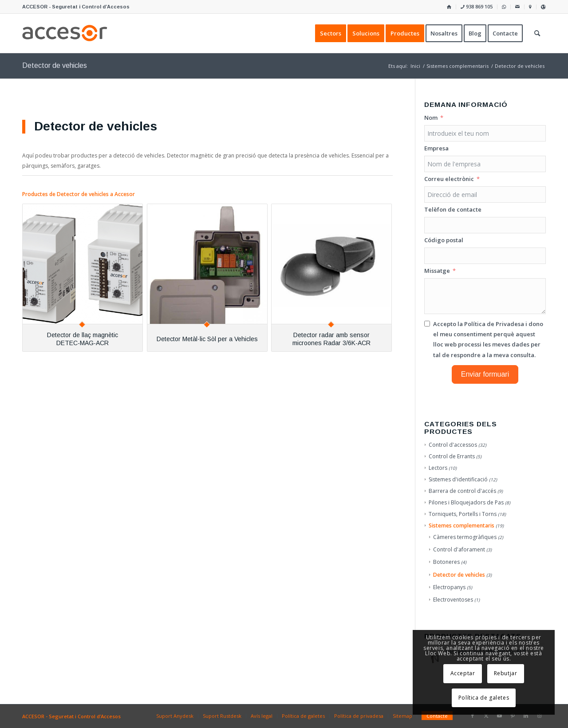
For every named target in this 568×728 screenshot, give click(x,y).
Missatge (437, 271)
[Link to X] (486, 716)
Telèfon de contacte (453, 209)
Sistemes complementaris (461, 525)
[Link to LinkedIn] (526, 716)
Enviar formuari (485, 374)
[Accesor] (65, 33)
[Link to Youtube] (499, 716)
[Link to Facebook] (473, 716)
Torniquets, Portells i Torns (463, 514)
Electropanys (449, 587)
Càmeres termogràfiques (465, 537)
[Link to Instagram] (539, 716)
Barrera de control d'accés (462, 491)
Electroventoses (453, 600)
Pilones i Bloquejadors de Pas (466, 502)
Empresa (436, 148)
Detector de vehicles (459, 575)
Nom (431, 118)
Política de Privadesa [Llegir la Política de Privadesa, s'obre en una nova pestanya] (494, 324)
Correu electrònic (449, 179)
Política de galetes (484, 698)
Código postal (444, 240)
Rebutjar (506, 673)
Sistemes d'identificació (458, 479)
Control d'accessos (453, 445)
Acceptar (463, 673)
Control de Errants (452, 456)
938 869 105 (477, 6)
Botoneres (446, 562)
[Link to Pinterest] (513, 716)
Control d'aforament (459, 549)
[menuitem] (449, 7)
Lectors (438, 468)
